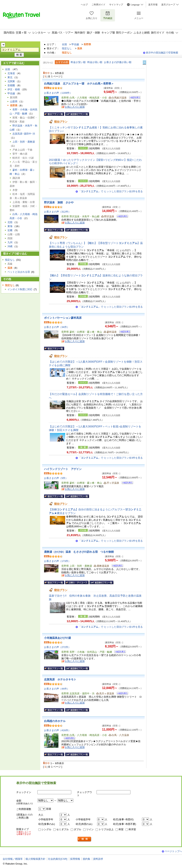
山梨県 (14, 101)
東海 (10, 226)
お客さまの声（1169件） (58, 93)
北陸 (10, 222)
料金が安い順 (78, 62)
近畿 (10, 230)
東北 (10, 77)
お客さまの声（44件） (57, 689)
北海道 (11, 73)
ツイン (90, 829)
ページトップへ (173, 851)
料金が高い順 (95, 62)
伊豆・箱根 (14, 89)
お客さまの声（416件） (57, 730)
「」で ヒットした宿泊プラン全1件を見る (111, 541)
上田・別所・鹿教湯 (24, 142)
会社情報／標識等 (13, 859)
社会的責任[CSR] (58, 859)
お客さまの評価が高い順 (118, 62)
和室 (121, 829)
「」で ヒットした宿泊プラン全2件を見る (111, 191)
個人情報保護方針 (35, 859)
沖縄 (10, 246)
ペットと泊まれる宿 (19, 272)
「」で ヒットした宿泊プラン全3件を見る (111, 458)
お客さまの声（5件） (56, 478)
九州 (10, 242)
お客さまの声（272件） (57, 647)
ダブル (77, 829)
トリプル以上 (106, 829)
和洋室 (132, 829)
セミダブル (63, 829)
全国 (64, 44)
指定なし (67, 48)
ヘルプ (84, 5)
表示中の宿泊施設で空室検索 (162, 53)
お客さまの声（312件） (57, 212)
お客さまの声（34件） (57, 327)
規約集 (86, 859)
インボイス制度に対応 (20, 289)
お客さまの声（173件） (57, 561)
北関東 (11, 81)
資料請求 (98, 859)
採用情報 (75, 859)
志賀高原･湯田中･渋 (24, 134)
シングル (46, 829)
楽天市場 (153, 5)
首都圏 (11, 85)
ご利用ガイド (98, 5)
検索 (84, 839)
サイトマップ (116, 5)
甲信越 (75, 44)
